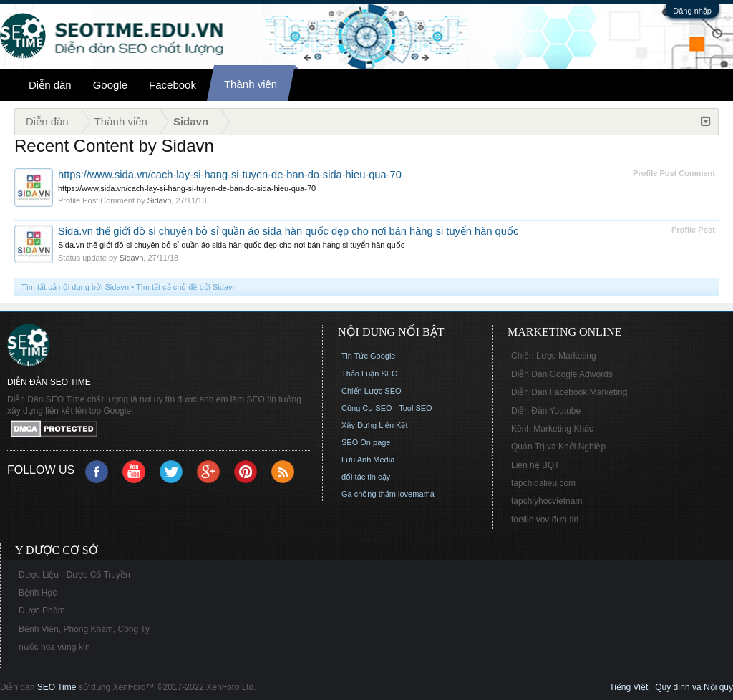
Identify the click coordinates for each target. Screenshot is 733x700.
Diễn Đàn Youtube (546, 411)
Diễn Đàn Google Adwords (562, 374)
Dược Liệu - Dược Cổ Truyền (74, 575)
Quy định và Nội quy (694, 687)
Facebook (173, 85)
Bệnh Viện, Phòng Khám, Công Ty (84, 629)
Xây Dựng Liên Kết (375, 425)
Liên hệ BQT (535, 465)
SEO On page (366, 442)
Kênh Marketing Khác (552, 429)
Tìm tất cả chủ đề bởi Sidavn (186, 287)
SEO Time (57, 687)
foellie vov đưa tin (545, 520)
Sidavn (160, 200)
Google (110, 85)
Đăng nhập (692, 11)
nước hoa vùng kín (54, 647)
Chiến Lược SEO (372, 391)
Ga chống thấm (369, 494)
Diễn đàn (50, 85)
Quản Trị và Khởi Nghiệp (558, 447)
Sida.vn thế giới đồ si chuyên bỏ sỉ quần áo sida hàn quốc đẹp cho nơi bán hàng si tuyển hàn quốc (288, 231)
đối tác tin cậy (366, 477)
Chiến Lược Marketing (554, 356)
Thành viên (251, 84)
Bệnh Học (38, 593)
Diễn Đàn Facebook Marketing (569, 392)
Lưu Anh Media (368, 460)
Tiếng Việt (628, 687)
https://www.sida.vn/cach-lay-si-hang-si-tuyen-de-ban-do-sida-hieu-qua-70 (230, 175)
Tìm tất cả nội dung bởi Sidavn (75, 287)
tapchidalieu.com (543, 483)
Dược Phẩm (42, 611)
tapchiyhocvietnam (547, 501)
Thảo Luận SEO (370, 374)
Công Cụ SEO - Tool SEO (387, 408)
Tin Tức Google (368, 356)
